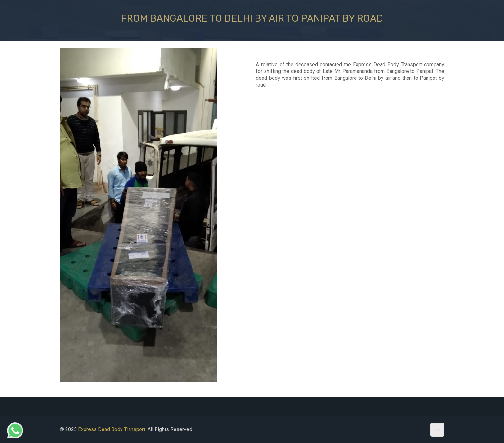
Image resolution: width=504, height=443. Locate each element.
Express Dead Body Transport (112, 429)
